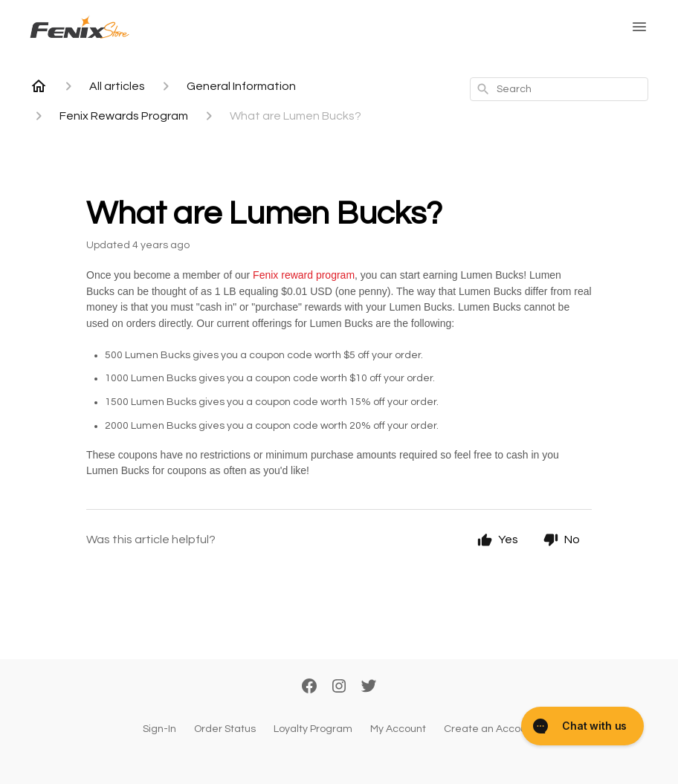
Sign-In (159, 729)
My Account (398, 729)
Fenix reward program (304, 275)
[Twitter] (369, 687)
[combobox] (559, 89)
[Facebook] (309, 687)
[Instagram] (339, 687)
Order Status (225, 729)
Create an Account (490, 729)
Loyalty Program (313, 729)
